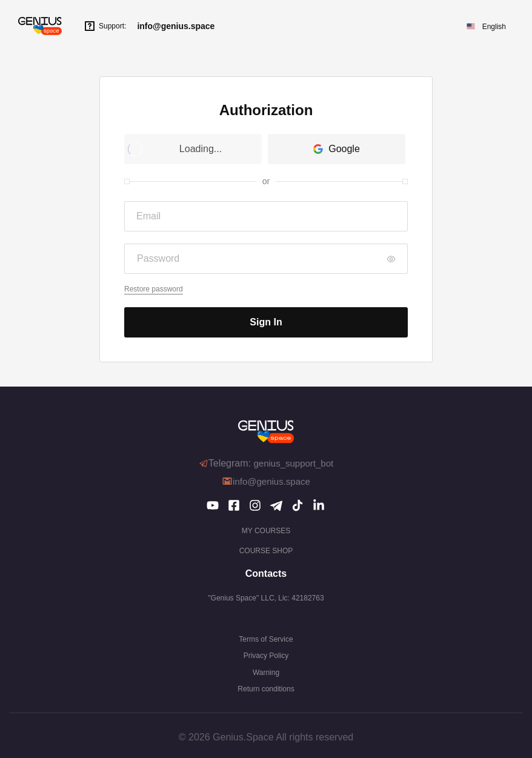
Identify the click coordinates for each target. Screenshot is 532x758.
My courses (266, 531)
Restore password (154, 289)
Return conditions (266, 689)
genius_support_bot (293, 463)
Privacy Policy (266, 656)
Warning (266, 673)
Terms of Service (266, 639)
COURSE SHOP (266, 551)
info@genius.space (176, 26)
